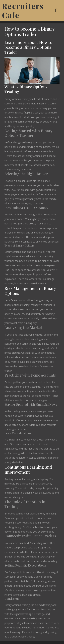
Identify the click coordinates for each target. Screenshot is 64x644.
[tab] (57, 10)
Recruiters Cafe (23, 10)
